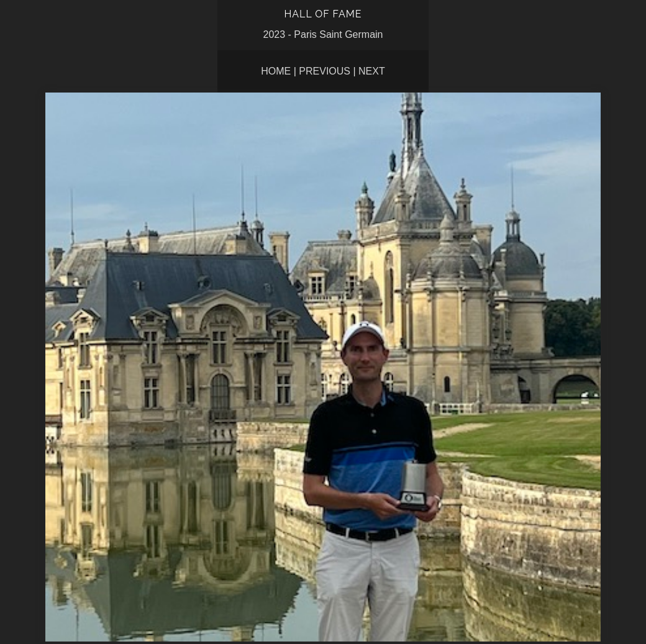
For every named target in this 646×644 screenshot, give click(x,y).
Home (276, 71)
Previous (325, 71)
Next (372, 71)
